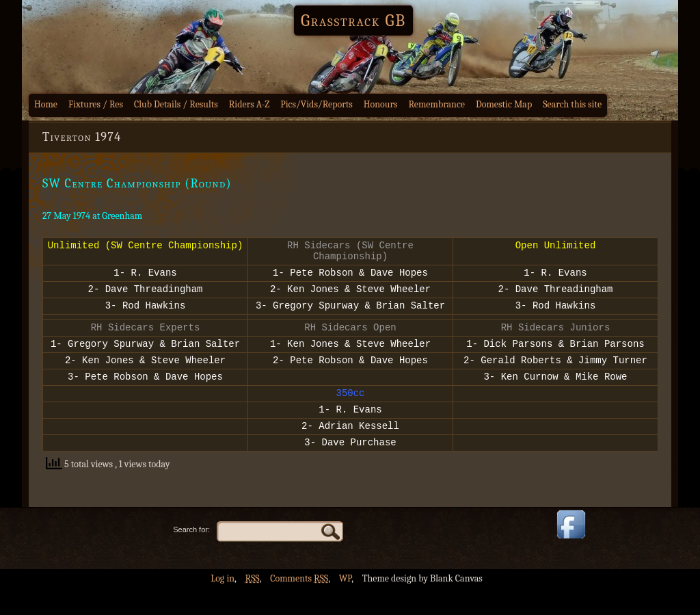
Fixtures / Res (96, 104)
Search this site (572, 104)
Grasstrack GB (353, 21)
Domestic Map (504, 104)
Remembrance (436, 104)
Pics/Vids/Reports (317, 104)
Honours (381, 104)
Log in (223, 605)
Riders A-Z (250, 104)
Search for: (191, 556)
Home (46, 104)
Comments (299, 605)
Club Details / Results (176, 104)
